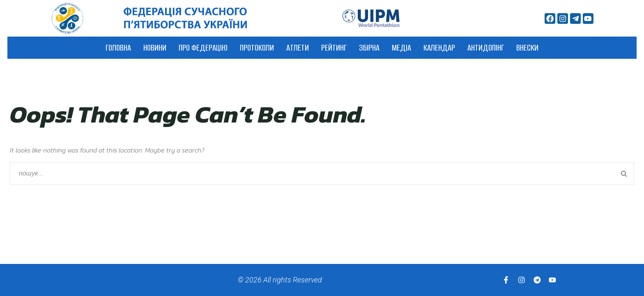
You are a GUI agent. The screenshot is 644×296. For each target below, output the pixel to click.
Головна (118, 47)
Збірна (369, 47)
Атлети (298, 47)
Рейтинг (334, 47)
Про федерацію (203, 47)
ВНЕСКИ (527, 47)
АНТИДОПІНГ (486, 47)
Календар (439, 47)
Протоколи (257, 47)
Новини (155, 47)
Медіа (401, 47)
